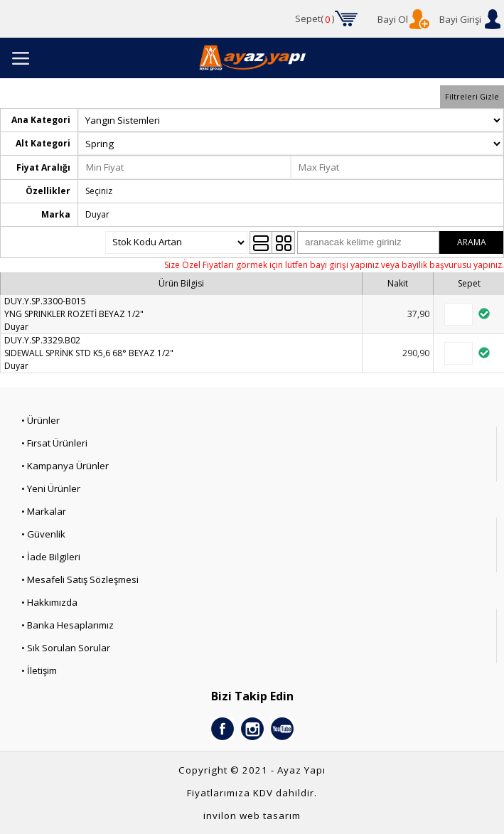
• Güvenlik (43, 534)
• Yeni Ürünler (51, 488)
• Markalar (44, 511)
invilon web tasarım (252, 816)
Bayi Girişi (460, 19)
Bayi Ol (393, 19)
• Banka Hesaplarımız (68, 625)
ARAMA (472, 242)
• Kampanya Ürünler (65, 466)
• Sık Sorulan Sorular (66, 648)
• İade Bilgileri (51, 557)
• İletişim (39, 670)
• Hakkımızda (49, 602)
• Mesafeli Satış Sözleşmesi (80, 579)
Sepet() (315, 19)
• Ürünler (41, 420)
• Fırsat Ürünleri (54, 443)
